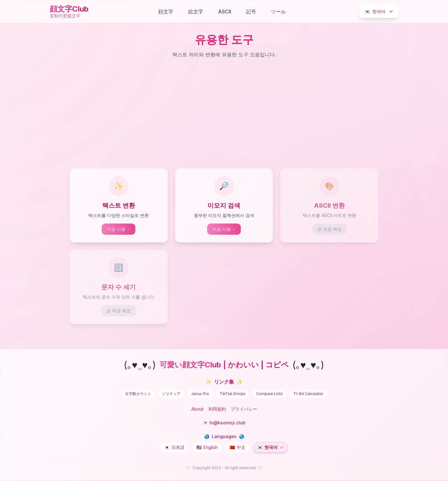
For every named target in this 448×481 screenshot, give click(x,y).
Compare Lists (269, 394)
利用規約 (217, 409)
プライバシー (244, 409)
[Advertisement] (224, 115)
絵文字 (196, 12)
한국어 (379, 12)
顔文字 (166, 12)
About (197, 409)
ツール (278, 12)
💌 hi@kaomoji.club (224, 423)
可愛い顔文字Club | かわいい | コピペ (224, 365)
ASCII (225, 12)
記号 (251, 12)
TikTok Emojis (233, 394)
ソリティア (171, 394)
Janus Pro (200, 394)
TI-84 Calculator (308, 394)
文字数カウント (138, 394)
